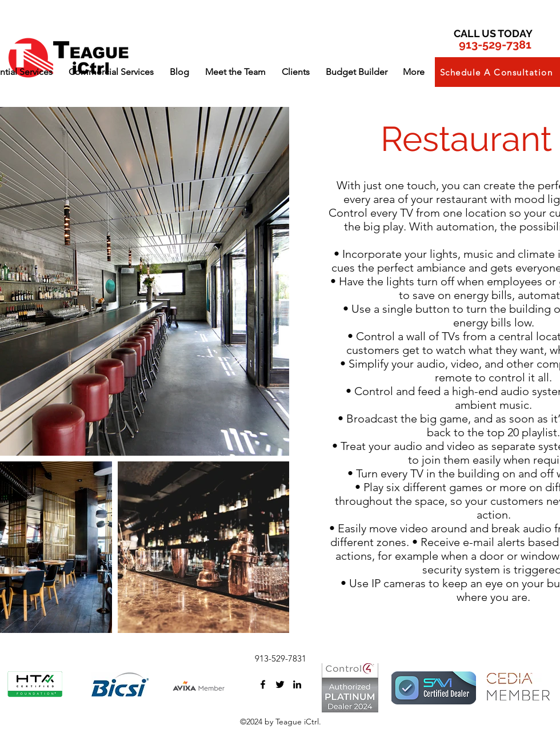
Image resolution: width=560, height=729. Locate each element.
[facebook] (263, 684)
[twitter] (280, 684)
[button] (111, 72)
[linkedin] (297, 684)
